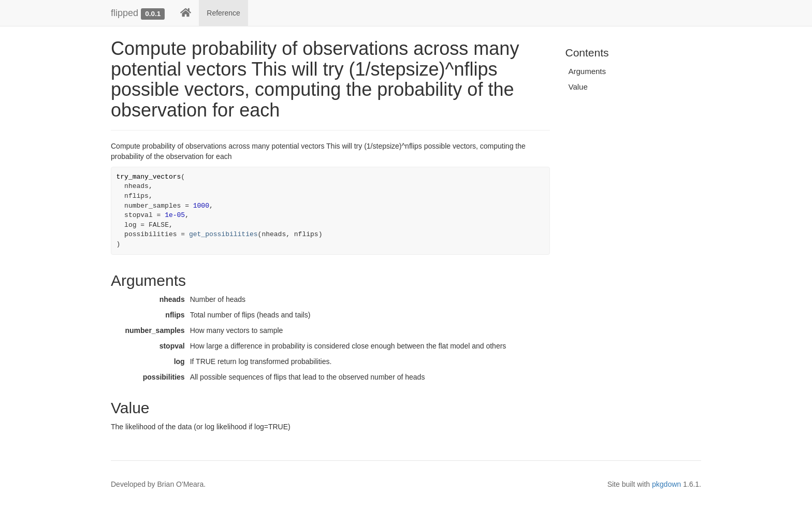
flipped (125, 13)
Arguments (588, 71)
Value (578, 87)
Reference (223, 13)
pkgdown (666, 484)
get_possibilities (223, 234)
